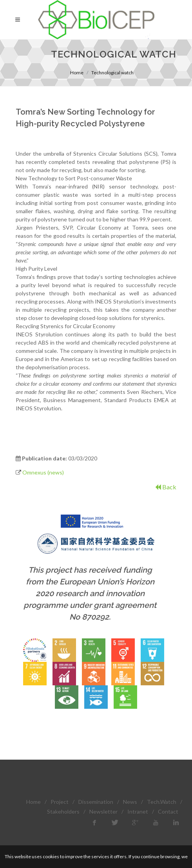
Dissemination (96, 802)
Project (60, 802)
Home (77, 73)
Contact (168, 811)
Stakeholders (63, 811)
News (130, 802)
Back (166, 487)
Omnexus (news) (43, 472)
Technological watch (112, 73)
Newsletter (103, 811)
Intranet (138, 811)
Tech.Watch (162, 802)
